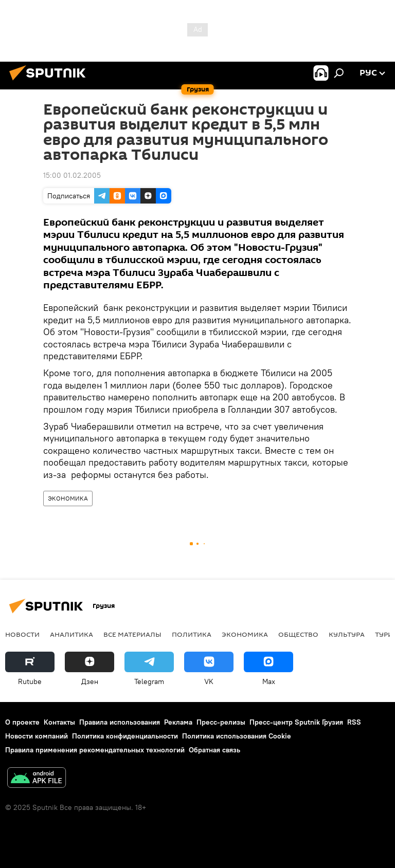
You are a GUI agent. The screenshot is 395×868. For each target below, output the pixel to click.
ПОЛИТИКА (192, 634)
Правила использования (120, 722)
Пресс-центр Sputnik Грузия (296, 722)
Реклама (178, 722)
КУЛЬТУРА (347, 634)
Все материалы (132, 634)
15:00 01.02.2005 (72, 175)
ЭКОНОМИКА (68, 498)
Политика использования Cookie (237, 736)
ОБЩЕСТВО (298, 634)
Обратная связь (214, 750)
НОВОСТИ (22, 634)
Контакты (59, 722)
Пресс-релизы (221, 722)
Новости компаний (37, 736)
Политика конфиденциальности (125, 736)
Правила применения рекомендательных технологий (95, 750)
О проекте (22, 722)
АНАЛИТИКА (71, 634)
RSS (354, 722)
